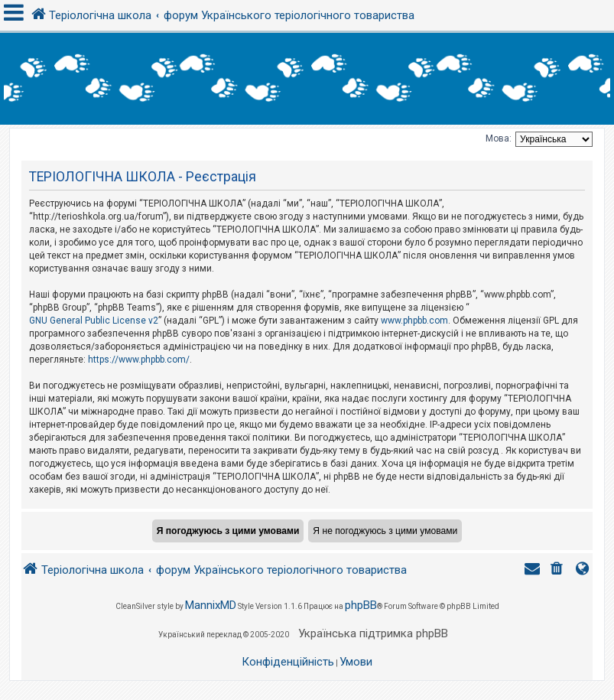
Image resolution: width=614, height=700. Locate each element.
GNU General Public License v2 (94, 321)
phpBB (361, 605)
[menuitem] (558, 570)
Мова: (499, 138)
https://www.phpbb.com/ (139, 360)
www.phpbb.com (414, 321)
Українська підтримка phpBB (373, 633)
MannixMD (211, 605)
